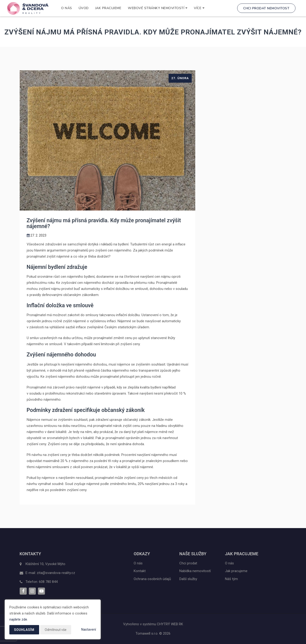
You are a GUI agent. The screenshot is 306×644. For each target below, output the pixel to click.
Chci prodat (188, 563)
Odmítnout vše (56, 630)
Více (199, 8)
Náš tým (231, 579)
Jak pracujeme (108, 8)
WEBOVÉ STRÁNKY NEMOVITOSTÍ (158, 8)
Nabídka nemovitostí (195, 571)
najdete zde (18, 619)
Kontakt (140, 571)
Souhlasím (24, 630)
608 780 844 (48, 582)
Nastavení (89, 629)
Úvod (84, 8)
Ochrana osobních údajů (152, 579)
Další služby (188, 579)
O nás (67, 8)
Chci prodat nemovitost (266, 8)
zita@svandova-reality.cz (56, 573)
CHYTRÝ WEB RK (170, 624)
